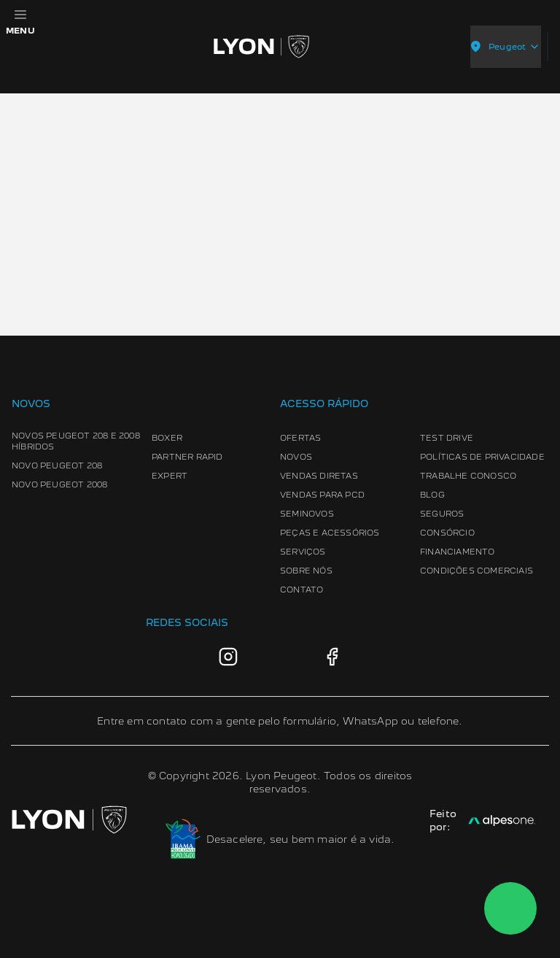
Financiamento (458, 552)
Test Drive (447, 438)
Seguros (442, 514)
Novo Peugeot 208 (57, 466)
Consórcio (447, 533)
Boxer (167, 438)
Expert (170, 476)
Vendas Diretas (319, 476)
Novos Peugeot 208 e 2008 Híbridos (76, 441)
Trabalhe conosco (468, 476)
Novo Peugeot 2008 (59, 484)
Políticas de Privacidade (482, 457)
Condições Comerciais (477, 571)
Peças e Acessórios (330, 533)
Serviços (303, 552)
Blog (432, 495)
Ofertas (300, 438)
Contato (302, 590)
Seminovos (307, 514)
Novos (296, 457)
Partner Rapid (187, 457)
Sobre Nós (306, 571)
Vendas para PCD (322, 495)
